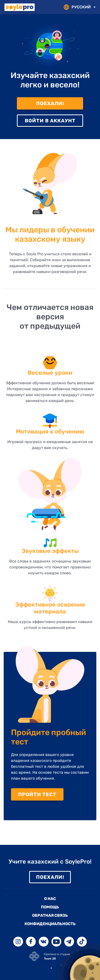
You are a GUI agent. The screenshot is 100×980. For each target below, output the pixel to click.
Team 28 (50, 959)
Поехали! (50, 103)
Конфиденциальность (50, 924)
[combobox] (83, 7)
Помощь (50, 907)
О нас (50, 899)
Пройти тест (37, 794)
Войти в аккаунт (50, 121)
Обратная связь (50, 915)
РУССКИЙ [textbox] (81, 7)
